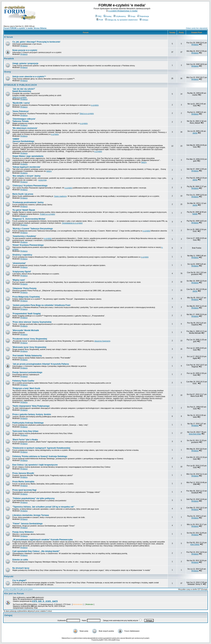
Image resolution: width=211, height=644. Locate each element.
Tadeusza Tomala (24, 120)
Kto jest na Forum (14, 594)
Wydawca (24, 46)
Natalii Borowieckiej (24, 90)
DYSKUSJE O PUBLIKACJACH (20, 85)
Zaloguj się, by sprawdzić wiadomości (121, 20)
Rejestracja (143, 16)
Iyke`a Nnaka (25, 440)
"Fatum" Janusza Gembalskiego (27, 524)
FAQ (98, 16)
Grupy (132, 16)
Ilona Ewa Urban (195, 434)
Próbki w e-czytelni (47, 214)
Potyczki (9, 576)
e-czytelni (95, 105)
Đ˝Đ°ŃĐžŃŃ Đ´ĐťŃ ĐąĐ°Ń (45, 601)
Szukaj (107, 16)
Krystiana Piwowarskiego (28, 245)
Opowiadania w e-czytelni (72, 223)
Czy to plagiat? (19, 580)
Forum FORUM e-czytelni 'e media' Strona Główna (25, 28)
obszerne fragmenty (102, 341)
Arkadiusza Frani (41, 305)
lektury (144, 162)
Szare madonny (60, 196)
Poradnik (9, 59)
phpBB (101, 640)
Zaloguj (144, 20)
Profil (100, 20)
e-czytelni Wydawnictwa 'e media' (123, 11)
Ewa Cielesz (195, 544)
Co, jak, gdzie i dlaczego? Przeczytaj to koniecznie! (36, 42)
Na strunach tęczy (21, 568)
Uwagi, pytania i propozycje (25, 63)
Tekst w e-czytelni (19, 97)
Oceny (8, 72)
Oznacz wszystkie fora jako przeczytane (18, 589)
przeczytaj (43, 180)
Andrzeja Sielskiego (40, 456)
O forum (9, 37)
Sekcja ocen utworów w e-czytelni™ (29, 77)
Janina (195, 133)
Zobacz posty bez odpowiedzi (197, 28)
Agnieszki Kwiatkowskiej (41, 448)
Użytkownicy (120, 16)
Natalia (195, 214)
